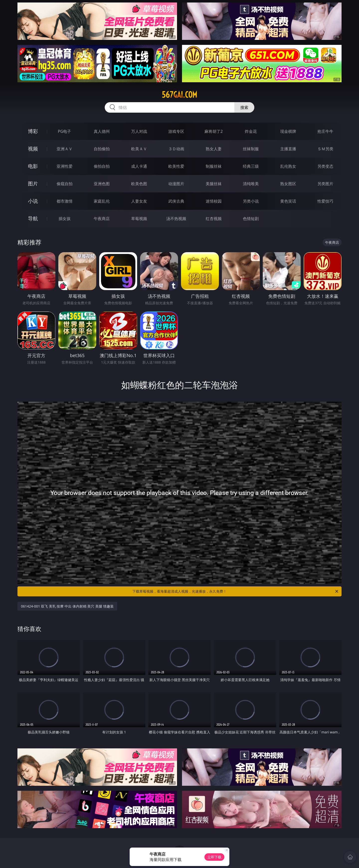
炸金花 (251, 131)
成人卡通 (139, 166)
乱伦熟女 (288, 166)
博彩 (33, 131)
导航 (33, 218)
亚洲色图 (102, 184)
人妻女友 (139, 201)
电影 (33, 166)
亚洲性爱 (65, 166)
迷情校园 (214, 201)
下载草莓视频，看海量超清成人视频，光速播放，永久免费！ (236, 591)
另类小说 (251, 201)
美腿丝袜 (214, 184)
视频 (33, 149)
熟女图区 (288, 184)
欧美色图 (139, 184)
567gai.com (179, 95)
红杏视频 (214, 219)
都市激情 (65, 201)
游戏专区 (176, 131)
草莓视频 (139, 219)
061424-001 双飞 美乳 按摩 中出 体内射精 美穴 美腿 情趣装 (67, 606)
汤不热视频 (176, 219)
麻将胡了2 (214, 131)
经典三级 (251, 166)
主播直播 (288, 149)
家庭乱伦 (102, 201)
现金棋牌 (288, 131)
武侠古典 (176, 201)
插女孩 (65, 219)
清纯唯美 (251, 184)
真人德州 (102, 131)
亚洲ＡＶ (65, 149)
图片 (33, 184)
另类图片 (325, 184)
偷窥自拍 (65, 184)
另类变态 (325, 166)
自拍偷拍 (102, 149)
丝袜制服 (251, 149)
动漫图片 (176, 184)
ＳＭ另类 (325, 149)
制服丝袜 (214, 166)
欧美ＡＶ (139, 149)
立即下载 (214, 857)
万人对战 (139, 131)
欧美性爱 (176, 166)
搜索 (244, 107)
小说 (33, 201)
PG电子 (64, 131)
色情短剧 (251, 219)
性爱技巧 (325, 201)
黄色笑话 (288, 201)
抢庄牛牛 (325, 131)
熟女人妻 (214, 149)
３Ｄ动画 (176, 149)
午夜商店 (102, 219)
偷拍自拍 (102, 166)
